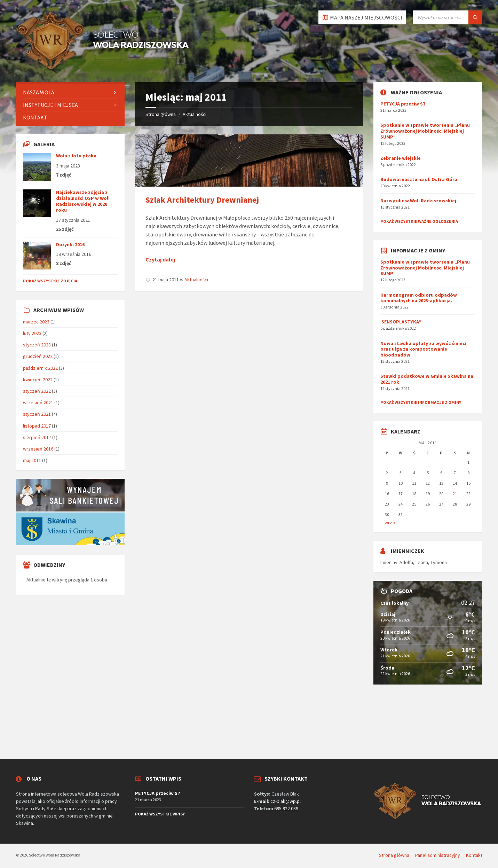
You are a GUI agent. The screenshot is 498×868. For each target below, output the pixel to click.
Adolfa (406, 562)
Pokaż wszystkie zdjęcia (50, 281)
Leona (422, 562)
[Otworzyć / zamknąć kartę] (362, 17)
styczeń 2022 (37, 391)
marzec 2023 (36, 322)
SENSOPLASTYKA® (401, 322)
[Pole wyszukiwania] (448, 17)
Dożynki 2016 (70, 244)
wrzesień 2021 (38, 402)
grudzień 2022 (38, 356)
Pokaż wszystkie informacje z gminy (421, 402)
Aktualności (195, 114)
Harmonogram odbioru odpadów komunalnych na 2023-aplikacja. (419, 298)
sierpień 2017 (37, 437)
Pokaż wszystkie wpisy (160, 814)
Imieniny (389, 562)
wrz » (390, 523)
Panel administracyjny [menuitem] (438, 855)
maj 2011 (32, 460)
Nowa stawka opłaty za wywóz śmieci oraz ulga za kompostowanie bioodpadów (423, 349)
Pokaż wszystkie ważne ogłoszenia (419, 221)
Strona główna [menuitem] (394, 855)
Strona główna (161, 114)
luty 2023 (32, 333)
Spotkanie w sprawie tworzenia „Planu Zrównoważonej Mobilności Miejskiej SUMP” (425, 131)
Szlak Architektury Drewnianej (202, 200)
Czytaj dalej (160, 259)
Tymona (439, 562)
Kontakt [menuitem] (474, 855)
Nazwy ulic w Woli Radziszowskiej (418, 201)
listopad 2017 (37, 426)
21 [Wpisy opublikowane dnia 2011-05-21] (455, 494)
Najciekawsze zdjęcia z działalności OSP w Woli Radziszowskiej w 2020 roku (83, 201)
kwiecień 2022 (38, 380)
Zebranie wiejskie (401, 158)
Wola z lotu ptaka (76, 156)
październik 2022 (40, 368)
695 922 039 (286, 808)
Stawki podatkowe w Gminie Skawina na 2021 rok (427, 379)
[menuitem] (70, 92)
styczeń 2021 (37, 414)
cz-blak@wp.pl (286, 801)
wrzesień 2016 (38, 449)
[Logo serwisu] (103, 69)
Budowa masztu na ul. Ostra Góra (419, 179)
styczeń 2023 (37, 345)
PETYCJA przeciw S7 (403, 104)
